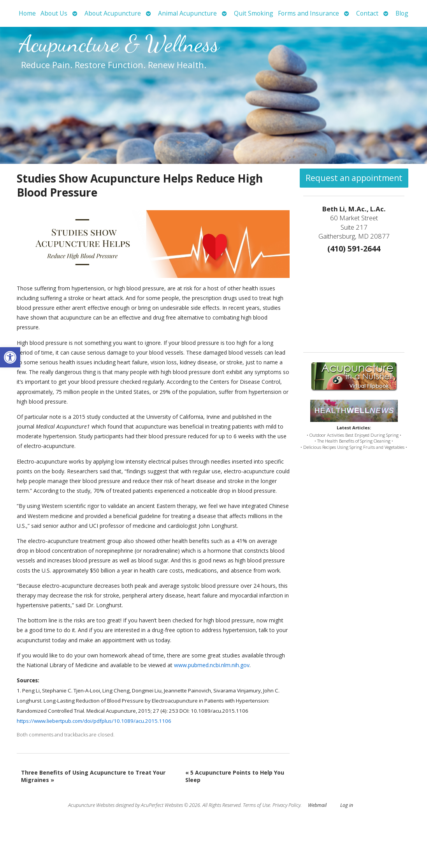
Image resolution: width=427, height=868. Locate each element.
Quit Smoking (254, 13)
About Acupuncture (113, 13)
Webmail (317, 805)
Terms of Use (257, 805)
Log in (347, 805)
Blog (402, 13)
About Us (54, 13)
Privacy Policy (286, 805)
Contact (367, 13)
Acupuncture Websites (91, 805)
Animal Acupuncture (187, 13)
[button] (10, 357)
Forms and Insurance (308, 13)
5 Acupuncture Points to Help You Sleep (235, 776)
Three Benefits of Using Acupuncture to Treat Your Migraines (93, 776)
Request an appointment (354, 178)
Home (27, 13)
